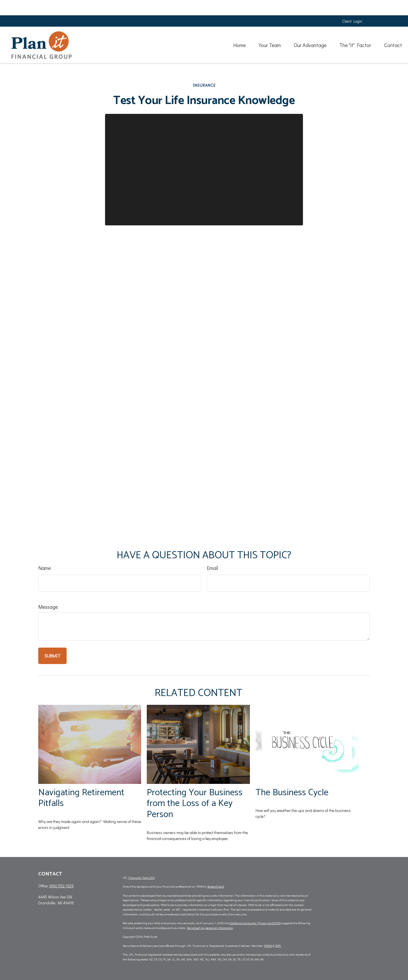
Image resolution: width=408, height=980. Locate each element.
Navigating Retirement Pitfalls (81, 798)
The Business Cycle (292, 793)
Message (48, 607)
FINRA (268, 946)
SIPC (278, 946)
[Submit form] (52, 656)
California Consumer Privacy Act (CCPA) (255, 923)
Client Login (352, 6)
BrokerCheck (216, 886)
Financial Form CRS (142, 878)
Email (212, 568)
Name (44, 568)
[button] (205, 29)
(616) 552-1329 (61, 886)
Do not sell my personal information (210, 928)
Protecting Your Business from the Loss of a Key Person (195, 804)
